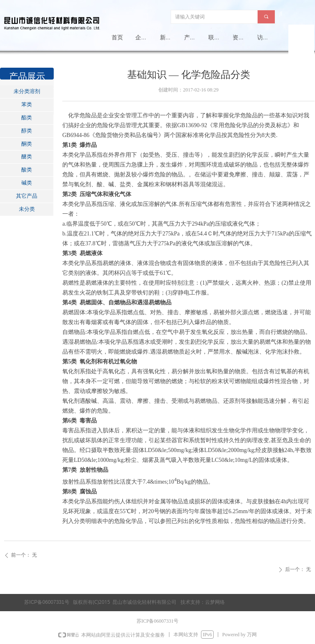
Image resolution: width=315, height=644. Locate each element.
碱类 (27, 183)
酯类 (27, 118)
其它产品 (27, 196)
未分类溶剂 (27, 91)
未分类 (27, 209)
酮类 (27, 144)
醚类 (27, 156)
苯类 (27, 104)
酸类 (27, 170)
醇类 (27, 131)
